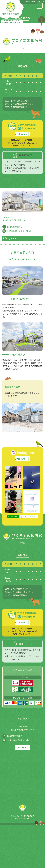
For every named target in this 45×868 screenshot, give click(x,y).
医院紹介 (22, 823)
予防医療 (22, 835)
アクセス (22, 841)
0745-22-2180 (23, 49)
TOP (22, 817)
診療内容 (22, 829)
